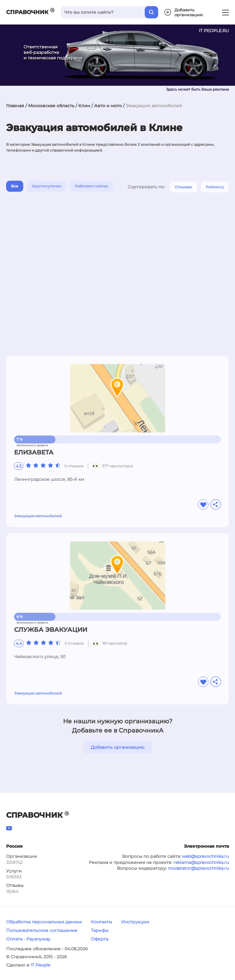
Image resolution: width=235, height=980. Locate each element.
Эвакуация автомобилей (38, 516)
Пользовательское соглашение (42, 930)
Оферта (100, 939)
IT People (40, 965)
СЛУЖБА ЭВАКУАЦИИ (51, 630)
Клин (84, 106)
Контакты (101, 922)
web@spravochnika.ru (205, 856)
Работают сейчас (92, 186)
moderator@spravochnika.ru (198, 868)
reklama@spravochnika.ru (201, 862)
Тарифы (100, 930)
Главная (15, 106)
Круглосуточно (47, 186)
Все (15, 186)
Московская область (51, 106)
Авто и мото (108, 106)
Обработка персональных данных (44, 922)
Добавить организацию (118, 747)
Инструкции (135, 922)
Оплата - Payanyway (28, 939)
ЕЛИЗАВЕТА (34, 452)
